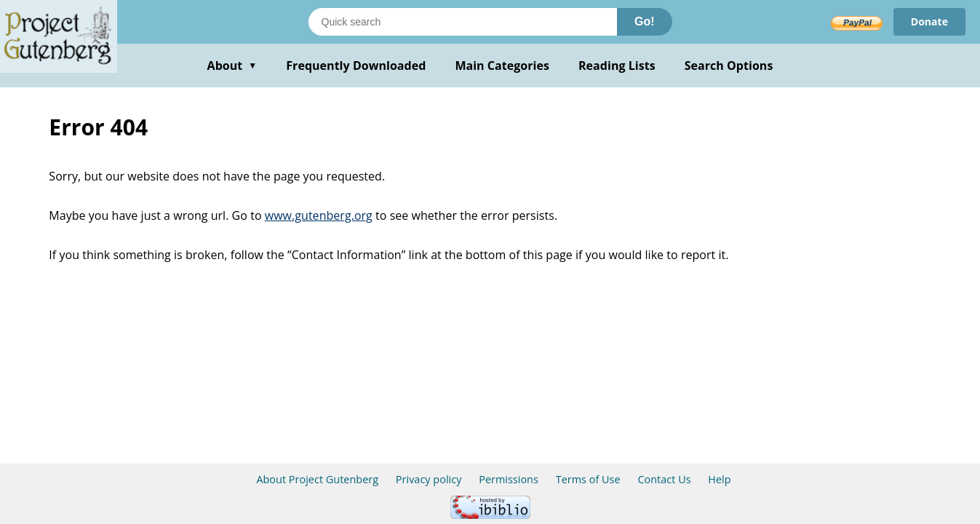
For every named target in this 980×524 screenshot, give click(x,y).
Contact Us (664, 479)
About (232, 65)
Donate (929, 21)
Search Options (729, 65)
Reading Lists (617, 65)
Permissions (509, 479)
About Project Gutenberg (317, 479)
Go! (645, 21)
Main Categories (502, 65)
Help (719, 479)
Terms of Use (588, 479)
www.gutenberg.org (319, 215)
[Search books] (463, 22)
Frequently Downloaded (356, 65)
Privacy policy (429, 479)
